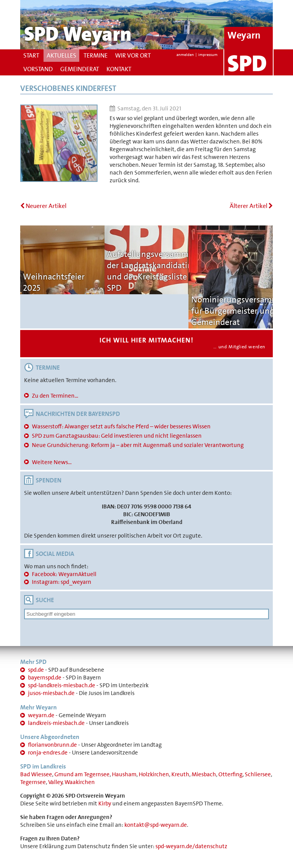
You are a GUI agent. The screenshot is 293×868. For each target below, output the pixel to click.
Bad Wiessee (36, 774)
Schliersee (258, 774)
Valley (55, 782)
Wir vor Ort (133, 55)
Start (31, 55)
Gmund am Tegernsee (82, 774)
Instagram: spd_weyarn (62, 582)
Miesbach (204, 774)
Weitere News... (52, 462)
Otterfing (230, 774)
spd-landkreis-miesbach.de (62, 685)
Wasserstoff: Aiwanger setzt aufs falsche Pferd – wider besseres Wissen (121, 426)
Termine (96, 55)
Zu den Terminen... (55, 396)
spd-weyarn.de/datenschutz (191, 846)
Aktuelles (61, 55)
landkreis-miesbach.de (56, 723)
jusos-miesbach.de (51, 693)
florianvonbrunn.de (52, 745)
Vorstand (38, 69)
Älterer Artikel (251, 206)
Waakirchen (80, 782)
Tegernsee (33, 782)
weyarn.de (41, 715)
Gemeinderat (80, 69)
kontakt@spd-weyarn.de (156, 825)
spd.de (36, 670)
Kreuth (180, 774)
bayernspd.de (45, 678)
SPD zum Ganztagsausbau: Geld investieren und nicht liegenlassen (117, 436)
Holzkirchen (154, 774)
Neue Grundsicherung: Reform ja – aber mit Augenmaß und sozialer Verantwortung (138, 445)
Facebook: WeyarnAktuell (64, 574)
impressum (208, 55)
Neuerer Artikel (43, 206)
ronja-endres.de (48, 753)
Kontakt (119, 69)
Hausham (124, 774)
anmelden (185, 55)
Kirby (105, 803)
